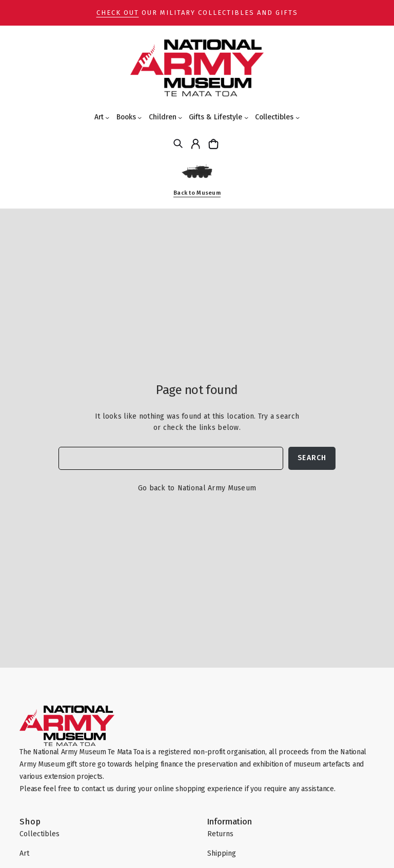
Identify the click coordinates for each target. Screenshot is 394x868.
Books (126, 117)
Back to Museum (197, 193)
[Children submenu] (180, 117)
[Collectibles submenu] (298, 117)
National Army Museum (217, 488)
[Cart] (215, 144)
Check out (118, 13)
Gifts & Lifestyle (215, 117)
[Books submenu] (140, 117)
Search (312, 458)
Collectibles (274, 117)
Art (99, 117)
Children (163, 117)
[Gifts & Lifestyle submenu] (246, 117)
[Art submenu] (107, 117)
